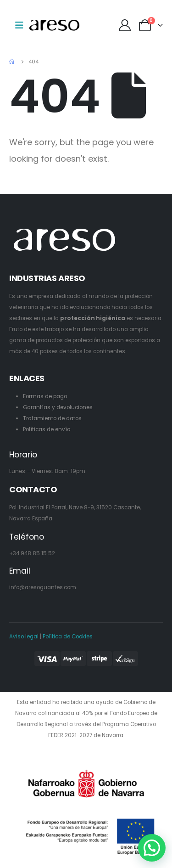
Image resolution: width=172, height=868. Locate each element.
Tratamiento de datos (52, 418)
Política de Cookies (68, 637)
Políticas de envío (47, 429)
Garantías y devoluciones (58, 407)
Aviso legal (24, 637)
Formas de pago (45, 396)
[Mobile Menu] (19, 25)
